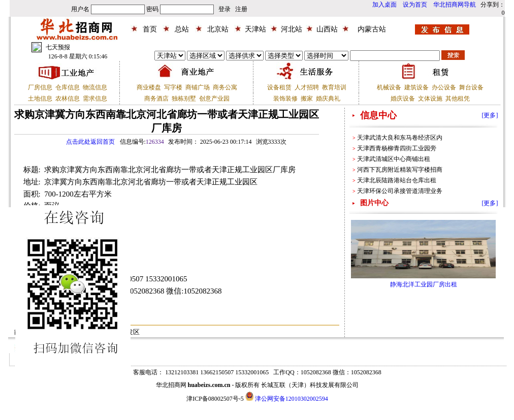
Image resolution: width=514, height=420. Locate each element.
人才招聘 (307, 87)
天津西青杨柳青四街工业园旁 (397, 148)
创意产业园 (214, 99)
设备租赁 (279, 87)
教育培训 (334, 87)
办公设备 (444, 87)
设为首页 (415, 5)
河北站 (292, 29)
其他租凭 (458, 99)
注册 (241, 9)
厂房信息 (40, 87)
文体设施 (430, 99)
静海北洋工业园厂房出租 (424, 284)
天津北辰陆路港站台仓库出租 (397, 180)
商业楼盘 (149, 87)
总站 (182, 29)
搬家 (307, 99)
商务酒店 (156, 99)
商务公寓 (225, 87)
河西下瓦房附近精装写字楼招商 (400, 170)
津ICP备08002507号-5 (215, 399)
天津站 (255, 29)
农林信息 (68, 99)
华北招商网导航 (455, 5)
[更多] (490, 115)
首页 (150, 29)
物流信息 (95, 87)
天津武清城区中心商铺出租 (394, 159)
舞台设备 (471, 87)
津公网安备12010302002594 (292, 399)
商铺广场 (198, 87)
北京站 (218, 29)
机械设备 (389, 87)
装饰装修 (285, 99)
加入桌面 (384, 5)
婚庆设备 (403, 99)
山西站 (327, 29)
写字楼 (173, 87)
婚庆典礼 (328, 99)
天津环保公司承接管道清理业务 (400, 191)
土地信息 (40, 99)
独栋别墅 (184, 99)
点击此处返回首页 (90, 142)
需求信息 (95, 99)
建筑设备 (416, 87)
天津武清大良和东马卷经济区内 (400, 138)
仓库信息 (68, 87)
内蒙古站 (372, 29)
